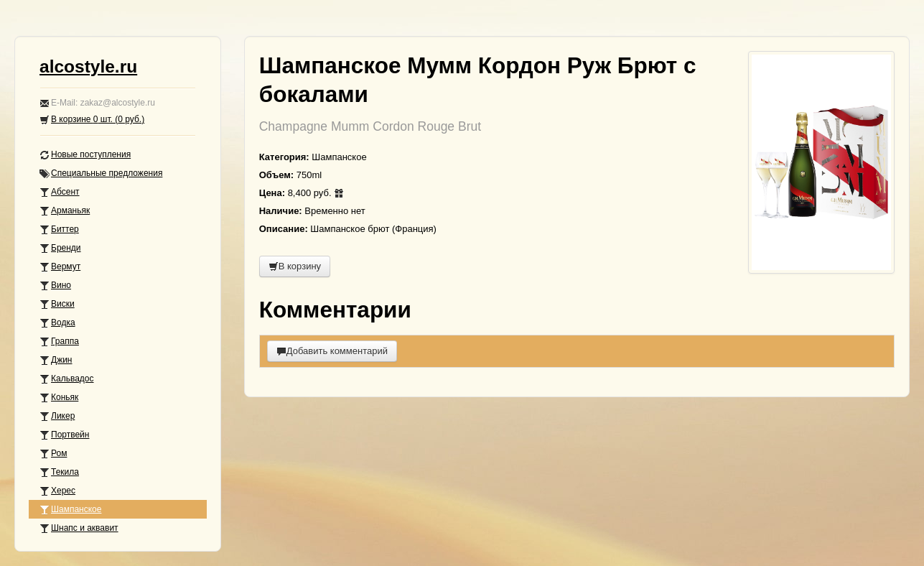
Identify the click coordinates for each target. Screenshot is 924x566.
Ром (53, 454)
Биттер (59, 229)
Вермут (60, 267)
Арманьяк (65, 211)
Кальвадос (67, 379)
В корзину (295, 266)
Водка (57, 323)
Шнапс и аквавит (79, 528)
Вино (55, 286)
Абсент (60, 192)
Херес (57, 491)
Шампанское (70, 510)
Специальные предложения (101, 173)
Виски (57, 304)
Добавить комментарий (332, 351)
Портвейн (64, 435)
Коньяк (59, 398)
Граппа (59, 342)
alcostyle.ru (88, 66)
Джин (56, 360)
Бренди (60, 248)
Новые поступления (85, 155)
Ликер (57, 416)
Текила (59, 472)
